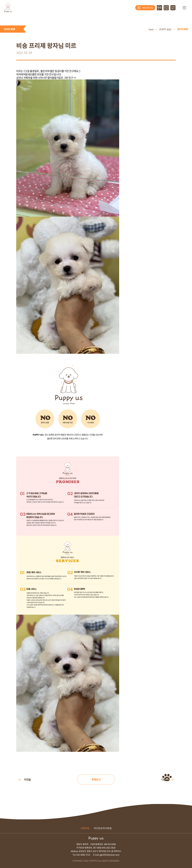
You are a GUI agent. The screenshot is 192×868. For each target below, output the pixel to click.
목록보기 (96, 780)
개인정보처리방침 (103, 828)
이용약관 (85, 828)
